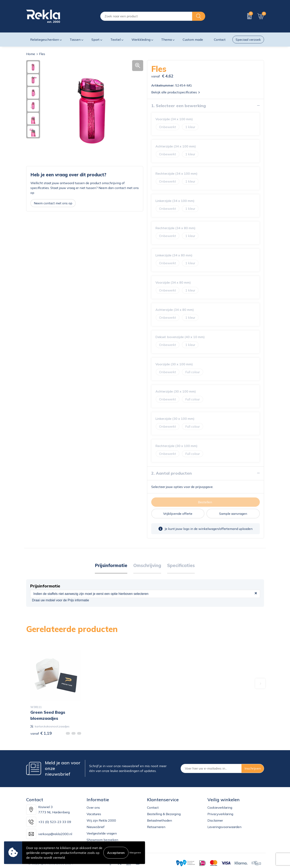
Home (31, 54)
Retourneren (156, 827)
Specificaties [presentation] (181, 565)
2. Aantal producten (171, 473)
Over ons (93, 807)
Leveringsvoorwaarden (224, 827)
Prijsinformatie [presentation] (111, 565)
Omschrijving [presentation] (147, 565)
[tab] (111, 565)
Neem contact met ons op (53, 203)
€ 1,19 (41, 733)
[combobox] (146, 16)
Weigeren (135, 853)
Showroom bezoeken (102, 840)
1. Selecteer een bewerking (179, 105)
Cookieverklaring (220, 807)
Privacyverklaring (220, 814)
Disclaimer (215, 820)
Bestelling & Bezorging (164, 814)
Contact (153, 807)
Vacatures (94, 814)
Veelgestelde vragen (102, 833)
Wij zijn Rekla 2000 (101, 820)
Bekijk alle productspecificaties (176, 92)
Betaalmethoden (159, 820)
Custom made (193, 40)
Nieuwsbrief (96, 827)
